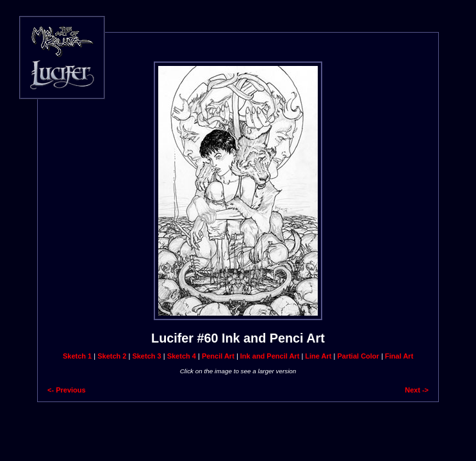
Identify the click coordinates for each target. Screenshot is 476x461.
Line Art (318, 356)
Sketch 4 (182, 356)
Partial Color (358, 356)
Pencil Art (218, 356)
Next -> (417, 390)
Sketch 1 (77, 356)
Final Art (399, 356)
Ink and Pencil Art (270, 356)
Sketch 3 (146, 356)
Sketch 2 (112, 356)
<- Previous (67, 390)
